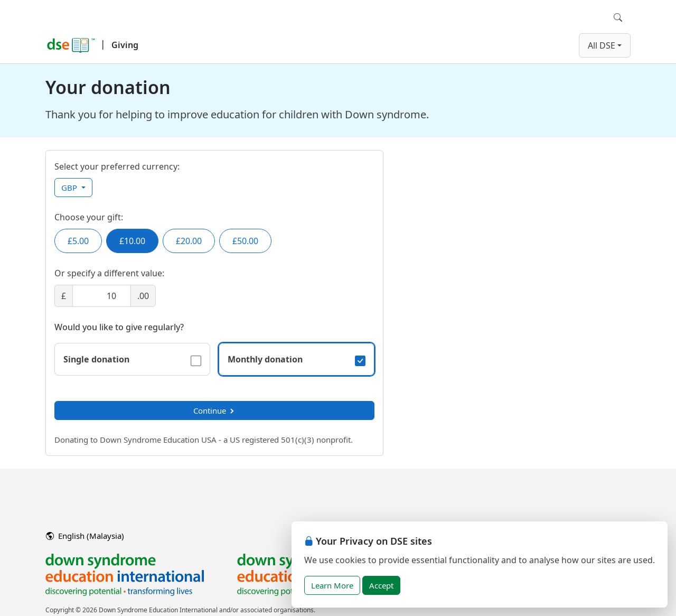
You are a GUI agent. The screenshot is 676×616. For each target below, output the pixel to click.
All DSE (602, 45)
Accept (381, 585)
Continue (214, 410)
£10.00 (132, 241)
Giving (125, 45)
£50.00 (245, 241)
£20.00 (189, 241)
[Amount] (102, 296)
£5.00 (78, 241)
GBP (70, 188)
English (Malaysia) (85, 536)
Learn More (332, 585)
